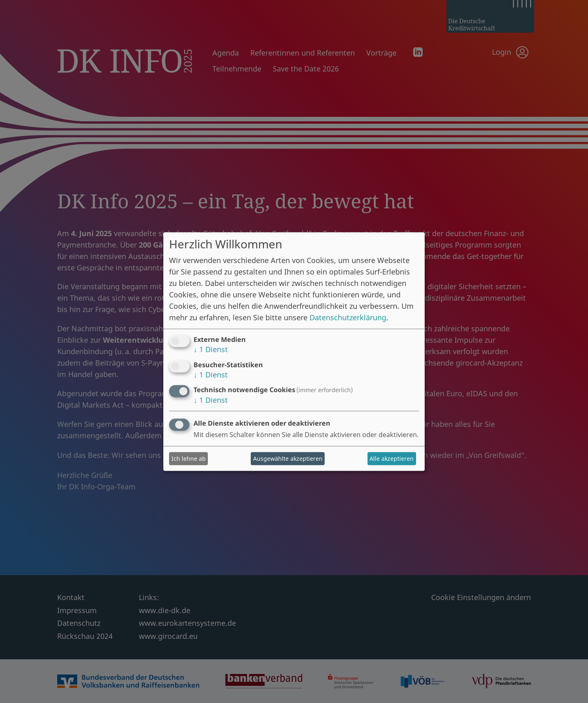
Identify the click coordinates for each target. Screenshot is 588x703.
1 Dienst (211, 349)
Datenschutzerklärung (348, 317)
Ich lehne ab (189, 459)
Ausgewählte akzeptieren (288, 459)
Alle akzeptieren (392, 459)
